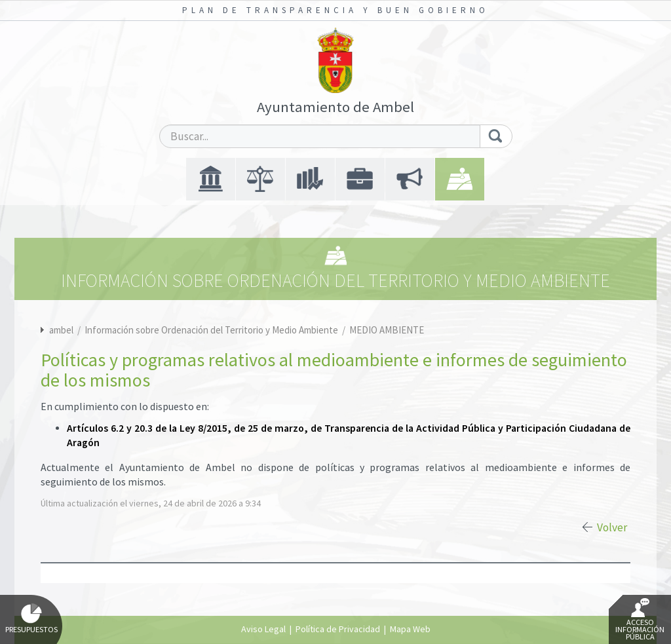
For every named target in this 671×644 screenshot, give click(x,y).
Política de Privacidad (338, 629)
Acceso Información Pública (640, 620)
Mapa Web (410, 629)
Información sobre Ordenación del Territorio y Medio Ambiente (212, 330)
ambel (61, 330)
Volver (612, 527)
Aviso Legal (263, 629)
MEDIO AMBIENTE (387, 330)
